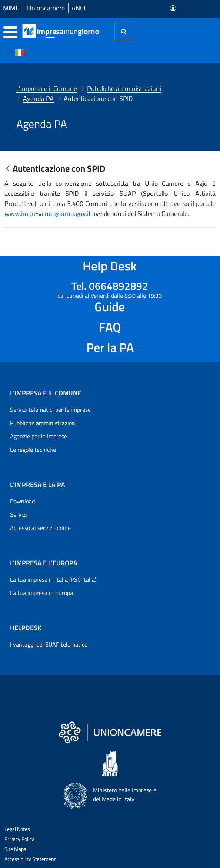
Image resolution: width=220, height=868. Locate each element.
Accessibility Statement (30, 859)
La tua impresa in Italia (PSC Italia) (53, 579)
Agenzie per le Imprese (39, 436)
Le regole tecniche (33, 450)
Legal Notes (17, 829)
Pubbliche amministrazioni (43, 423)
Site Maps (15, 849)
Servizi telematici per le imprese (50, 410)
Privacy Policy (19, 839)
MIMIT (12, 8)
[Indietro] (8, 169)
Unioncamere (46, 8)
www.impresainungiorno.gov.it (48, 213)
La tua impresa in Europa (41, 593)
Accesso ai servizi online (40, 528)
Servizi (19, 514)
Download (22, 501)
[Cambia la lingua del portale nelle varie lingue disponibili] (20, 52)
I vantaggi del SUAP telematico (49, 644)
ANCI (78, 8)
